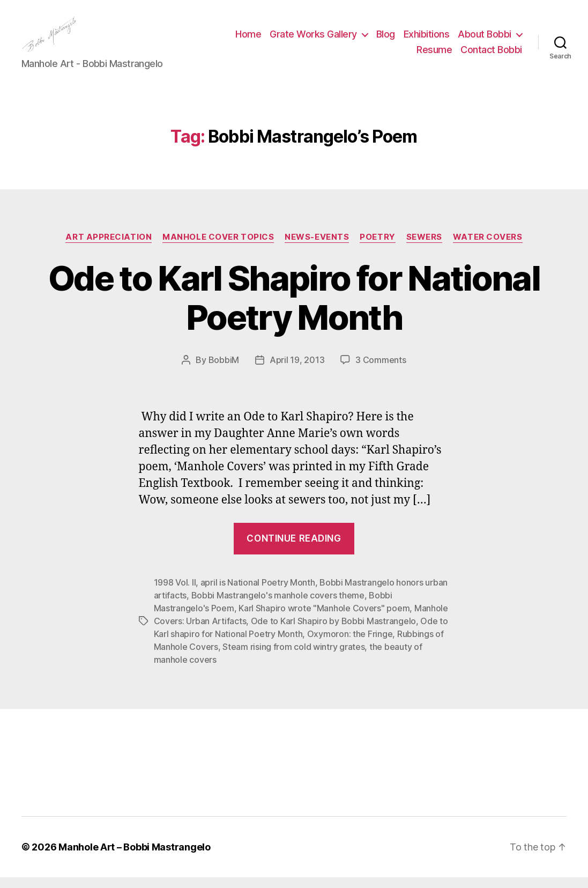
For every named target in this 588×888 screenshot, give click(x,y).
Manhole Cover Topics (218, 248)
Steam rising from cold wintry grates (293, 657)
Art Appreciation (109, 248)
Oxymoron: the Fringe (350, 645)
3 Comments (381, 371)
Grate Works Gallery (313, 39)
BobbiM (224, 371)
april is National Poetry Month (258, 593)
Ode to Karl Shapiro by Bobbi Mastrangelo (333, 632)
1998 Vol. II (175, 593)
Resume (434, 56)
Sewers (424, 248)
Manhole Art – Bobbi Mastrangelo (135, 858)
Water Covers (488, 248)
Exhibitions (427, 39)
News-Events (317, 248)
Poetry (377, 248)
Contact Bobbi (491, 56)
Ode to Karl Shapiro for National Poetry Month (294, 308)
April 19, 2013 (297, 371)
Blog (386, 39)
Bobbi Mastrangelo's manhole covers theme (278, 606)
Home (248, 39)
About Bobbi (485, 39)
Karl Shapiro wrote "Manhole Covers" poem (324, 619)
